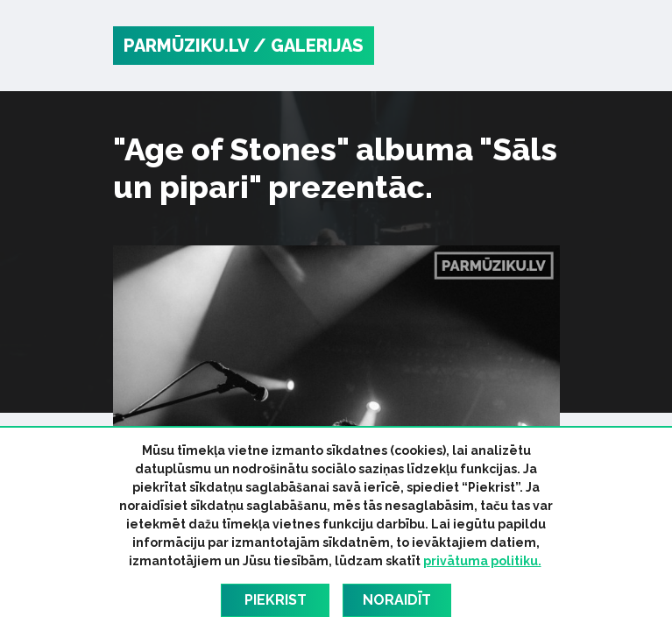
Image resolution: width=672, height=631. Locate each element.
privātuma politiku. (482, 561)
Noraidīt (397, 600)
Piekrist (276, 600)
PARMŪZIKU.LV (186, 46)
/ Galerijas (308, 46)
